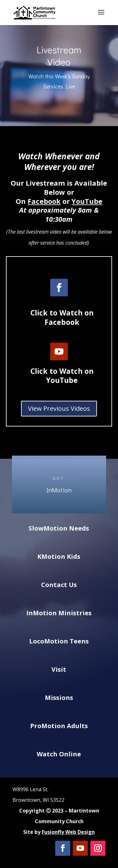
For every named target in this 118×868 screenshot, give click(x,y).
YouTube (87, 201)
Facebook (44, 201)
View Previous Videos (59, 408)
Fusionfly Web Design (68, 832)
